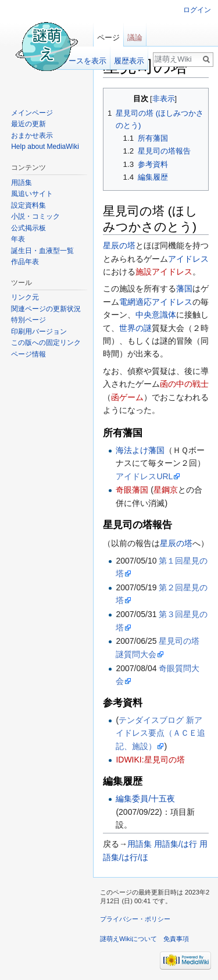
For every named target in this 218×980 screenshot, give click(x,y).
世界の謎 (135, 328)
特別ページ (28, 320)
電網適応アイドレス (156, 302)
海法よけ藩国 (140, 450)
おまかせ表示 (32, 136)
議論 (135, 38)
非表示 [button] (164, 99)
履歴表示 (129, 61)
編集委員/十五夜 (145, 799)
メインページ (32, 113)
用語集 (140, 844)
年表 (18, 239)
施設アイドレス (164, 272)
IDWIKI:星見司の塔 (150, 760)
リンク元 (25, 297)
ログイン (197, 10)
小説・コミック (35, 216)
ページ (108, 38)
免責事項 (176, 939)
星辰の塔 (119, 245)
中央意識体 (156, 315)
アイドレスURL (144, 476)
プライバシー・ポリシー (135, 919)
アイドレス (188, 259)
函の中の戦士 (184, 384)
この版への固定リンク (46, 343)
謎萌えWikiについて (128, 939)
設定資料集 (28, 205)
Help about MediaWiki (45, 147)
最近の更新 (28, 124)
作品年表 (25, 262)
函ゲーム (127, 397)
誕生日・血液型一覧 (42, 251)
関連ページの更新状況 (46, 309)
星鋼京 (166, 490)
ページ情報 (28, 354)
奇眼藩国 (132, 490)
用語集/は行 (176, 844)
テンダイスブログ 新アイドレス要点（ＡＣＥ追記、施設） (160, 733)
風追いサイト (32, 194)
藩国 (184, 288)
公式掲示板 (28, 228)
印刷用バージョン (39, 332)
